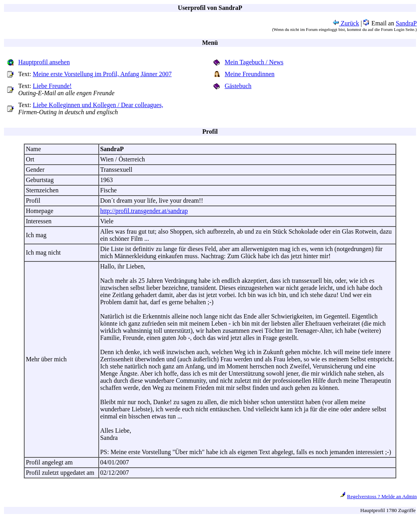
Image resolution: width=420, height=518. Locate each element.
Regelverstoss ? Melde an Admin (382, 496)
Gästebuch (238, 86)
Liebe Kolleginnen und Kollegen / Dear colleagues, (98, 105)
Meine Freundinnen (250, 74)
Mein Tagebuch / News (254, 62)
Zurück (346, 23)
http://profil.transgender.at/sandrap (144, 211)
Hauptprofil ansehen (44, 62)
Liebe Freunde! (52, 86)
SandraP (406, 23)
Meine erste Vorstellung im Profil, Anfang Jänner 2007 (102, 74)
